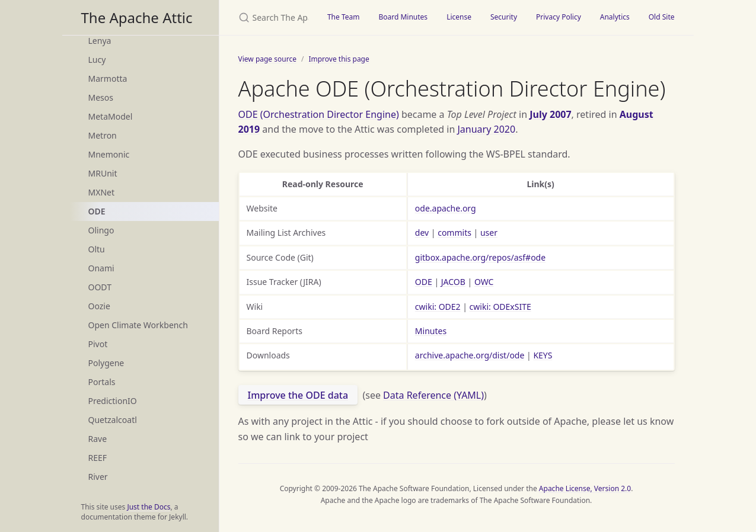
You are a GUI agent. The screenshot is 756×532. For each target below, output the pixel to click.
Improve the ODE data (298, 395)
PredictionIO (113, 401)
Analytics (615, 17)
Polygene (106, 363)
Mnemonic (109, 154)
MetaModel (111, 116)
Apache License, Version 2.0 (585, 488)
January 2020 (487, 129)
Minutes (431, 331)
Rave (98, 439)
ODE (97, 211)
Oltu (97, 249)
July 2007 (550, 114)
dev (422, 233)
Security (504, 17)
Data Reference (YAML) (433, 395)
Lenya (100, 41)
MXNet (102, 192)
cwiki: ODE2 (438, 307)
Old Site (662, 17)
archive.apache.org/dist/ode (470, 355)
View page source (267, 59)
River (98, 477)
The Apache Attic (137, 17)
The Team (344, 17)
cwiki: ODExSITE (500, 307)
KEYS (543, 355)
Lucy (97, 60)
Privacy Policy (559, 17)
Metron (103, 135)
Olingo (101, 230)
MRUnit (103, 173)
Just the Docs (149, 507)
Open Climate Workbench (138, 325)
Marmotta (108, 78)
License (459, 17)
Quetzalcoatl (113, 420)
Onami (101, 268)
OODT (100, 287)
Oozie (99, 306)
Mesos (101, 97)
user (489, 233)
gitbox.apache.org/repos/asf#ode (480, 257)
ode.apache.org (446, 208)
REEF (98, 458)
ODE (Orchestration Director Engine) (319, 114)
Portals (102, 382)
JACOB (453, 282)
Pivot (98, 344)
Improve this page (339, 59)
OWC (484, 282)
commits (454, 233)
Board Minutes (403, 17)
